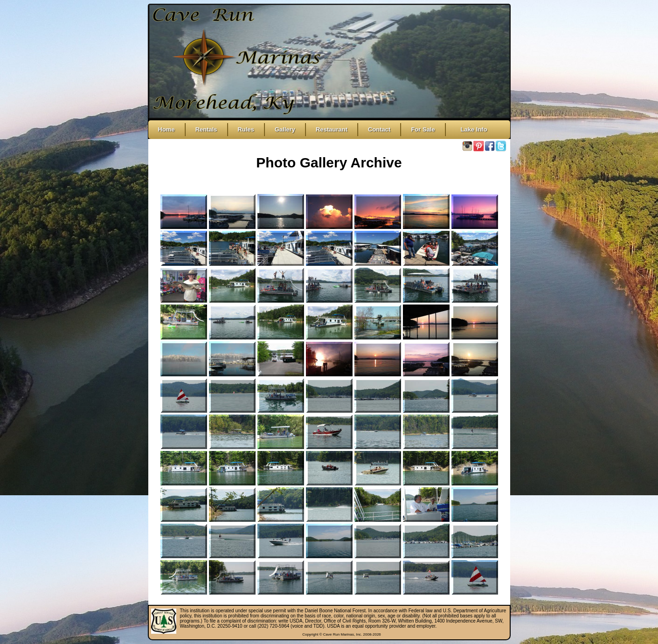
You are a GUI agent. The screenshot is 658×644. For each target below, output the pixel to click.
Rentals (206, 129)
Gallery (285, 129)
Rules (246, 129)
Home (166, 129)
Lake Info (471, 129)
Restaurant (332, 129)
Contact (379, 129)
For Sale (423, 129)
